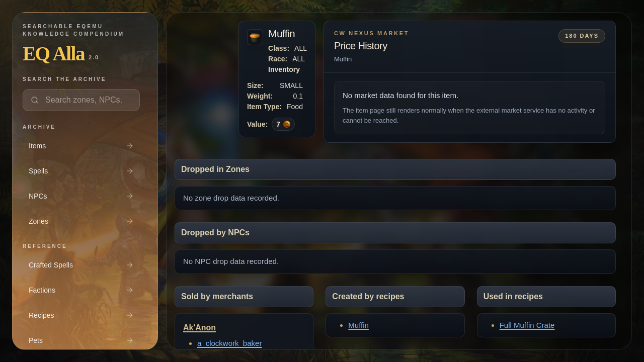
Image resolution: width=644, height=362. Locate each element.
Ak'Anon (199, 328)
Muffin (358, 325)
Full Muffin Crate (527, 325)
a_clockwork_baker (229, 343)
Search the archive (64, 79)
